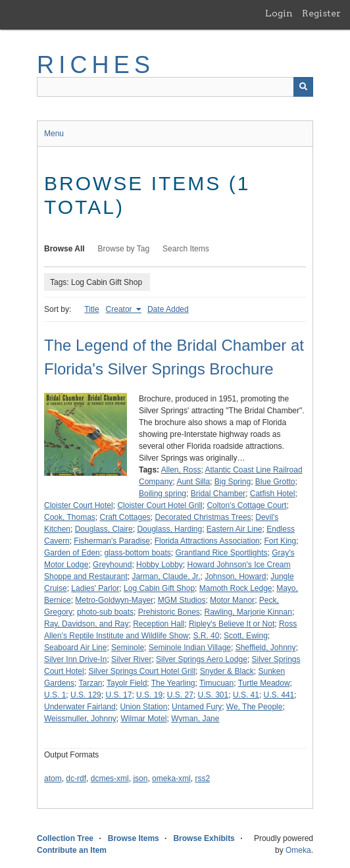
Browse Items (134, 838)
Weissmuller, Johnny (80, 719)
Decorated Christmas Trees (203, 517)
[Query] (175, 87)
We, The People (255, 707)
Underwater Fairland (80, 707)
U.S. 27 (180, 695)
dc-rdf (76, 779)
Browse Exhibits (204, 838)
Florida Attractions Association (207, 541)
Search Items (186, 249)
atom (53, 779)
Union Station (143, 707)
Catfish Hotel (273, 494)
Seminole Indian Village (190, 648)
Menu (54, 134)
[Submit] (303, 87)
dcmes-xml (110, 779)
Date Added (168, 309)
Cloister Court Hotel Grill (160, 505)
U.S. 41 (246, 695)
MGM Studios (182, 600)
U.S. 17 (118, 695)
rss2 (202, 779)
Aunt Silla (193, 482)
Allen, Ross (181, 470)
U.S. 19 (149, 695)
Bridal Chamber (218, 494)
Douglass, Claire (104, 529)
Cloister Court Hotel (79, 505)
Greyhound (112, 565)
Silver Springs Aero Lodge (202, 659)
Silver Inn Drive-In (75, 659)
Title (91, 309)
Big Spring (233, 482)
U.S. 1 (55, 695)
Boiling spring (162, 494)
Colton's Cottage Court (246, 505)
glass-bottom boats (137, 553)
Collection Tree (65, 838)
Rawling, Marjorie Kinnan (248, 612)
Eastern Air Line (235, 529)
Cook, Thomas (70, 517)
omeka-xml (171, 779)
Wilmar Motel (144, 719)
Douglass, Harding (169, 529)
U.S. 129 (86, 695)
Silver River (131, 659)
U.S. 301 (213, 695)
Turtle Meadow (264, 683)
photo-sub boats (105, 612)
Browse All (64, 249)
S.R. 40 (206, 636)
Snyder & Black (227, 671)
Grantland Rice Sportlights (221, 553)
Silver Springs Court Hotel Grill (142, 671)
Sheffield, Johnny (266, 648)
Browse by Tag (124, 249)
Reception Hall (159, 624)
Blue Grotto (275, 482)
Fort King (280, 541)
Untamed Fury (197, 707)
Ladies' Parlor (95, 588)
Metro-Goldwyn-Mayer (114, 600)
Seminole (128, 648)
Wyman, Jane (195, 719)
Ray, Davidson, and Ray (87, 624)
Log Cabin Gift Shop (159, 588)
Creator (120, 309)
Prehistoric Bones (169, 612)
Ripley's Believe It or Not (232, 624)
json (140, 779)
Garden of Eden (72, 553)
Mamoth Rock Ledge (236, 588)
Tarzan (90, 683)
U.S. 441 (279, 695)
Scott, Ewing (246, 636)
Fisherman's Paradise (112, 541)
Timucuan (216, 683)
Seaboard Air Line (75, 648)
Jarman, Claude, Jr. (166, 576)
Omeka (298, 850)
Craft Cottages (125, 517)
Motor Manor (232, 600)
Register (321, 13)
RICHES (96, 65)
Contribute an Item (72, 850)
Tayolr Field (127, 683)
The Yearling (173, 683)
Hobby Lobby (160, 565)
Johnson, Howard (235, 576)
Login (279, 13)
